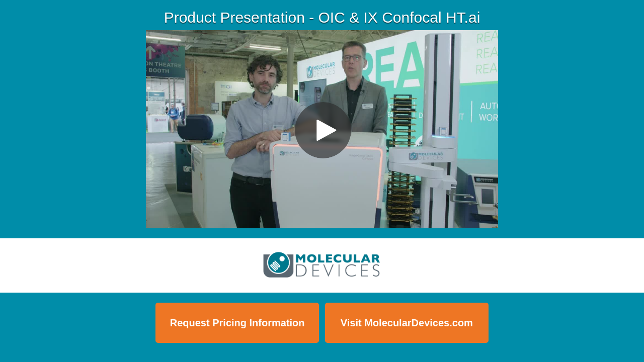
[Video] (322, 129)
